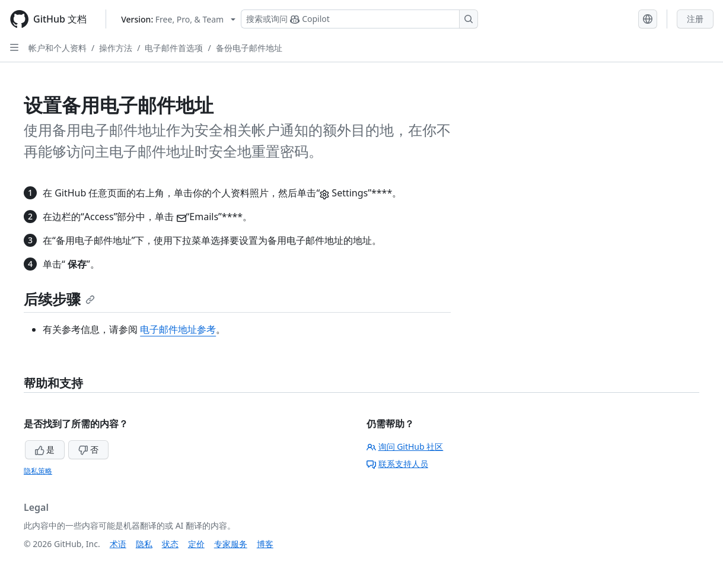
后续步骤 (59, 299)
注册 (695, 19)
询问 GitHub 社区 (405, 446)
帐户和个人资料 (58, 48)
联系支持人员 (397, 464)
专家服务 (231, 544)
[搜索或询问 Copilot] (359, 19)
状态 (170, 544)
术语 (118, 544)
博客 (265, 544)
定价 (196, 544)
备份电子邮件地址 (249, 48)
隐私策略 (38, 471)
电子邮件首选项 (174, 48)
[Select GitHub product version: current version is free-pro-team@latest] (178, 19)
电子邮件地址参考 (178, 329)
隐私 (144, 544)
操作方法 (116, 48)
